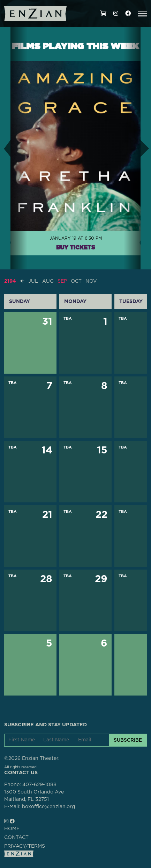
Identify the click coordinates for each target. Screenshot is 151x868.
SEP (62, 281)
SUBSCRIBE (128, 740)
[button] (142, 14)
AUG (48, 281)
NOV (91, 281)
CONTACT (16, 838)
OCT (76, 281)
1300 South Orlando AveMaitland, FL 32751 (34, 796)
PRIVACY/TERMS (25, 846)
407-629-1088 (39, 785)
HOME (12, 829)
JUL (33, 281)
